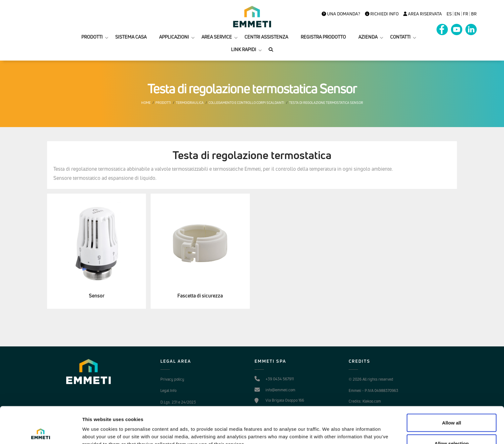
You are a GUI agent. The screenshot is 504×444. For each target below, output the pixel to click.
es (449, 14)
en (457, 14)
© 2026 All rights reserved (371, 379)
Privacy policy (172, 379)
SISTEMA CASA (131, 37)
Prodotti (163, 103)
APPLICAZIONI (174, 37)
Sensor (97, 296)
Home (146, 103)
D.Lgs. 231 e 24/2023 (178, 402)
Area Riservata (423, 14)
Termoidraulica (190, 103)
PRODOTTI (92, 37)
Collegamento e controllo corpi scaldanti (246, 103)
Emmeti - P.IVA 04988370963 (373, 391)
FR (466, 14)
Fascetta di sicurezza (200, 296)
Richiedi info (382, 14)
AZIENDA (368, 37)
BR (474, 14)
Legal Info (168, 391)
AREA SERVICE (217, 37)
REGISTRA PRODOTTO (323, 37)
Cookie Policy (171, 414)
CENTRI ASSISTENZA (266, 37)
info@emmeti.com (280, 390)
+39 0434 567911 (280, 379)
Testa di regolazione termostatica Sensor (326, 103)
